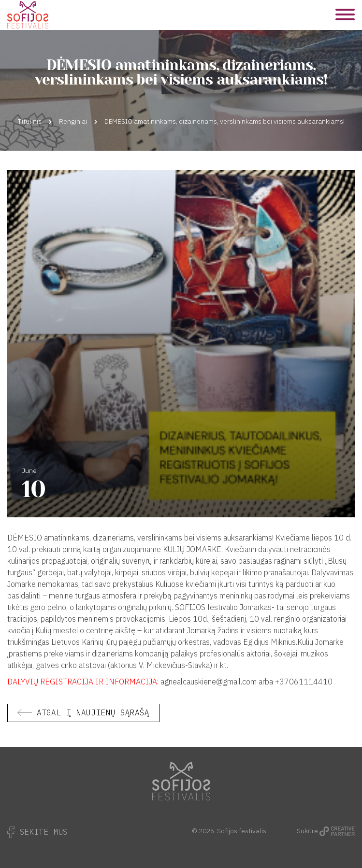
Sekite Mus (37, 832)
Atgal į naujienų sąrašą (93, 712)
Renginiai (73, 121)
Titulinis (30, 121)
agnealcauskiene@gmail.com (209, 682)
